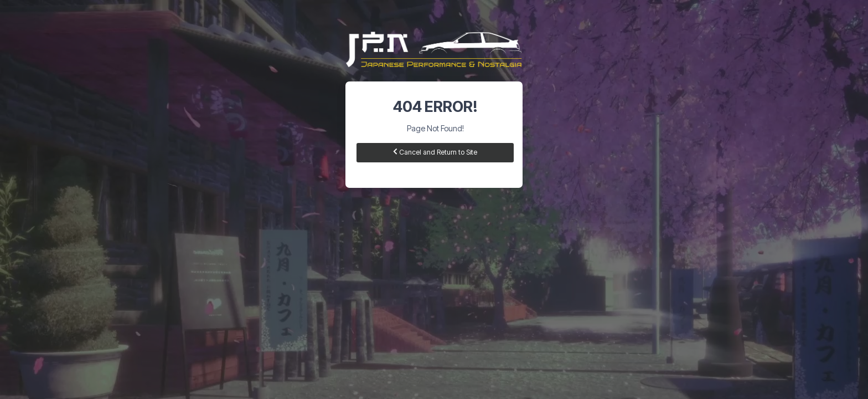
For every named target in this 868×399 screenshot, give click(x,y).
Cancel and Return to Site (435, 152)
